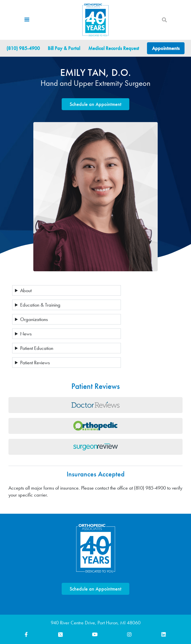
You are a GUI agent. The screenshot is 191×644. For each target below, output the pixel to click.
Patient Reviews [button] (35, 363)
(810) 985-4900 (23, 48)
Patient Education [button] (37, 348)
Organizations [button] (34, 319)
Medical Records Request (114, 48)
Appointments (166, 48)
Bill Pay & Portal (64, 48)
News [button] (26, 334)
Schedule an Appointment (95, 104)
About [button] (26, 290)
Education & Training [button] (40, 305)
